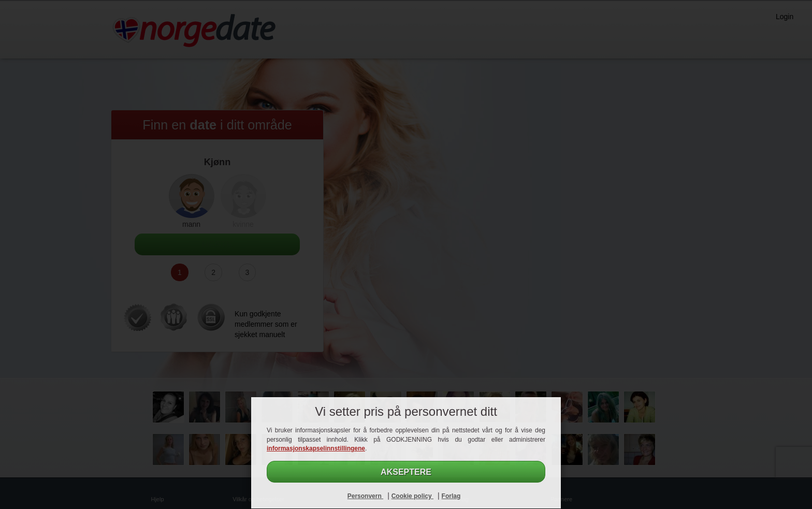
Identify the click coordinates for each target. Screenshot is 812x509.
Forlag (451, 496)
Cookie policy (412, 496)
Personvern (365, 496)
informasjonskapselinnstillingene (316, 448)
